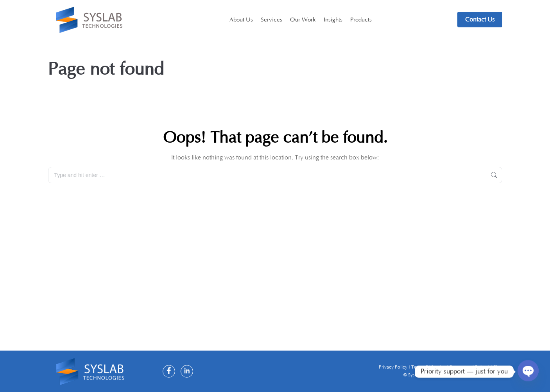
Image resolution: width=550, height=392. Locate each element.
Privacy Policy (394, 367)
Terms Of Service (429, 367)
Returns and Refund (470, 367)
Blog (498, 367)
